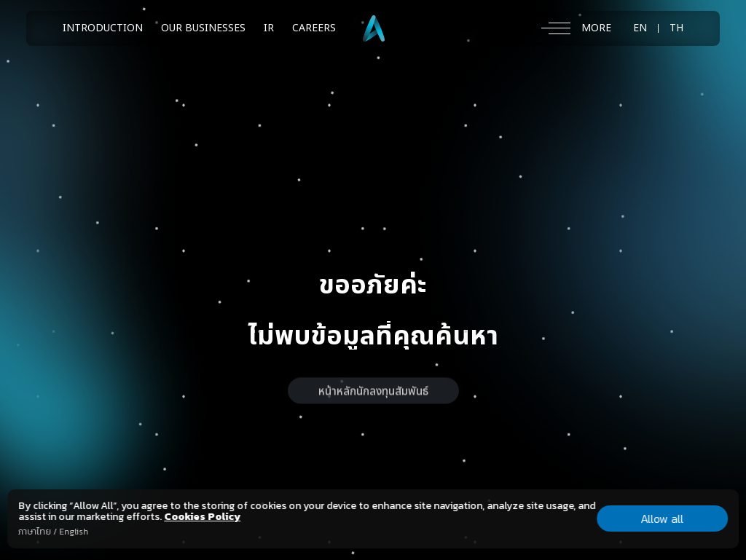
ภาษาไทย (35, 532)
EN (640, 28)
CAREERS (314, 28)
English (74, 532)
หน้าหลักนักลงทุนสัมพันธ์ (373, 404)
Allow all (662, 518)
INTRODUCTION (103, 28)
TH (676, 28)
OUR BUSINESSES (203, 28)
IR (269, 28)
